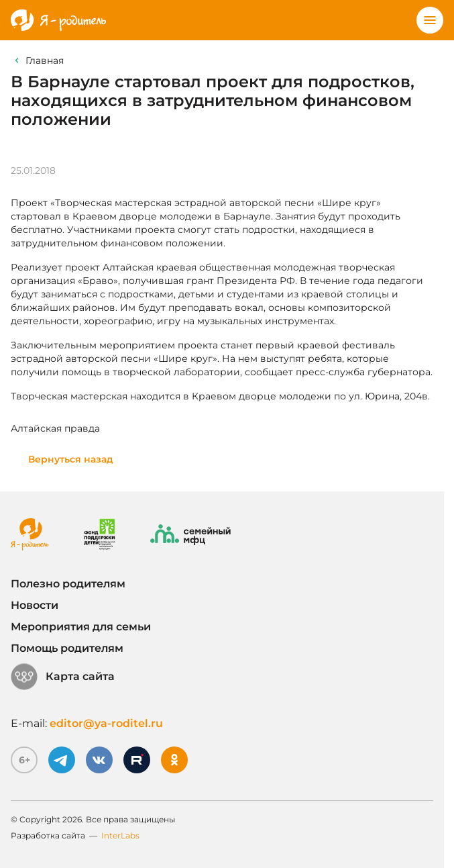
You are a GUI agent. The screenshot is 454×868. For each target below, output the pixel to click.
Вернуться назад (71, 459)
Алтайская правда (55, 428)
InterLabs (120, 835)
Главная (45, 60)
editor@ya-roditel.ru (106, 723)
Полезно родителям (68, 584)
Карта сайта (63, 677)
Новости (35, 605)
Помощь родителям (67, 648)
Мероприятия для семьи (81, 627)
